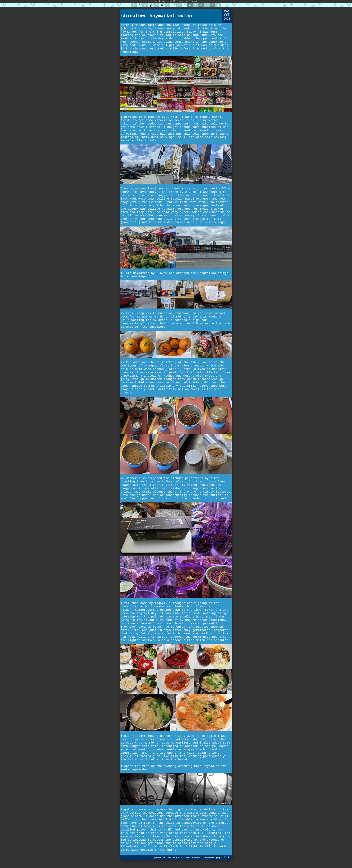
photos (183, 2)
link (227, 858)
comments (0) (212, 858)
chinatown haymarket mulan (157, 16)
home (194, 2)
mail (173, 2)
